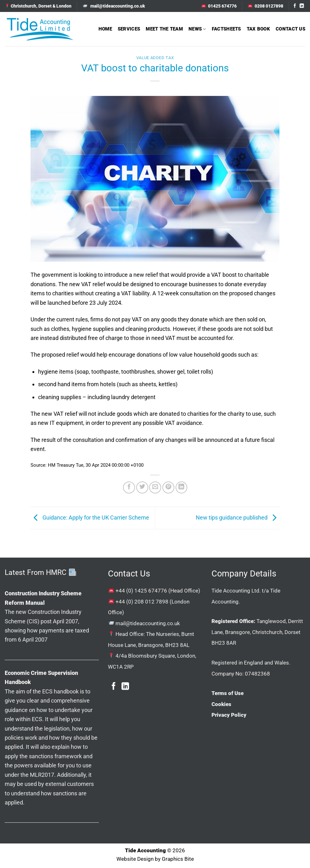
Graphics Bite (178, 859)
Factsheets (226, 29)
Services (129, 29)
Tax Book (258, 29)
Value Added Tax (155, 58)
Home (105, 29)
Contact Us (290, 29)
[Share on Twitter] (142, 487)
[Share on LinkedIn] (182, 487)
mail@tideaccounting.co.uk (148, 623)
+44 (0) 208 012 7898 (142, 602)
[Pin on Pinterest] (168, 487)
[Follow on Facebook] (295, 6)
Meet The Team (164, 29)
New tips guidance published (238, 517)
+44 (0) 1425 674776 (141, 591)
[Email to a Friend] (155, 487)
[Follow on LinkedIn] (302, 6)
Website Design (135, 859)
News (197, 29)
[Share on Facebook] (129, 487)
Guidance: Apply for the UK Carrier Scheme (90, 517)
